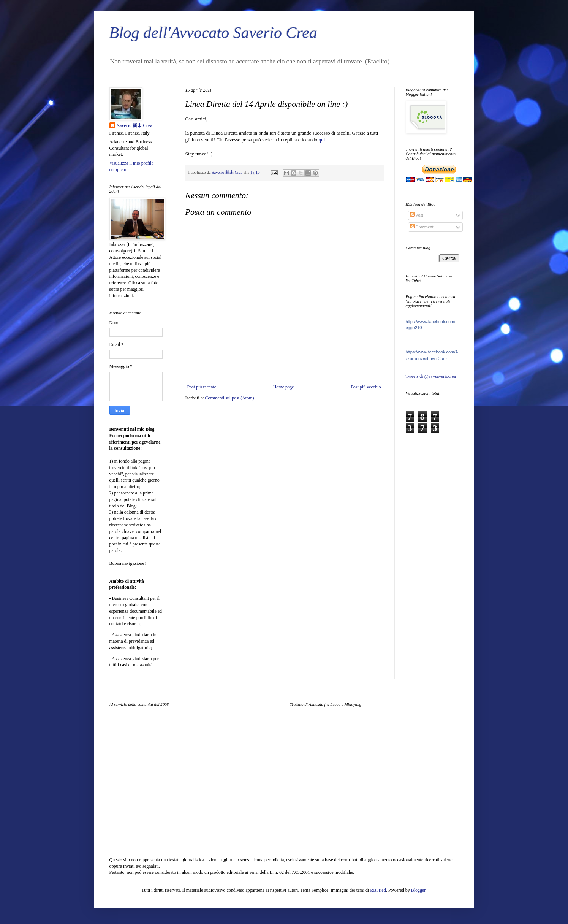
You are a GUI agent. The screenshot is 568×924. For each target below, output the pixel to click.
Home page (284, 387)
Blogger (418, 890)
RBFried (378, 890)
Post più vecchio (366, 387)
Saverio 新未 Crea (135, 125)
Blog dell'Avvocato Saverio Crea (213, 33)
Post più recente (202, 387)
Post (417, 215)
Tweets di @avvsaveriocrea (431, 376)
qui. (322, 140)
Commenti (422, 227)
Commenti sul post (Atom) (229, 398)
